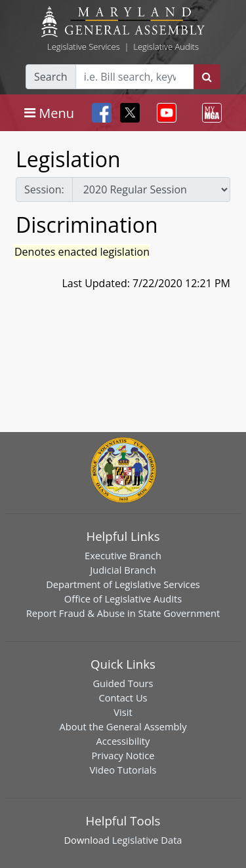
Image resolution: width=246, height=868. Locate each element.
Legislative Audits (166, 47)
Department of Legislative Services (123, 584)
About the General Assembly (123, 726)
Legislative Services (84, 47)
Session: (44, 189)
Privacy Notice (123, 755)
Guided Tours (123, 683)
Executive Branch (123, 555)
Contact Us (123, 698)
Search (51, 77)
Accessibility (123, 741)
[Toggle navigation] (49, 113)
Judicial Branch (123, 570)
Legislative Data (147, 840)
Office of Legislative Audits (123, 599)
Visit (123, 712)
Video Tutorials (123, 770)
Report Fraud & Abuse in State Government (123, 613)
